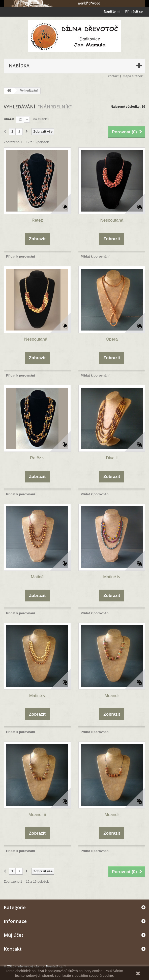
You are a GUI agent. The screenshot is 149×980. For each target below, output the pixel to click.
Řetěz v (37, 458)
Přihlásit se (134, 11)
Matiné (37, 577)
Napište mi (112, 11)
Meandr (112, 696)
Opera (112, 339)
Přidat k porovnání (20, 256)
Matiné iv (112, 577)
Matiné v (37, 696)
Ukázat (9, 119)
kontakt (113, 76)
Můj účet (14, 935)
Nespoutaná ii (37, 339)
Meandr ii (37, 815)
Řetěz (37, 220)
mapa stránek (133, 76)
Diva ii (112, 458)
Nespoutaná (112, 220)
